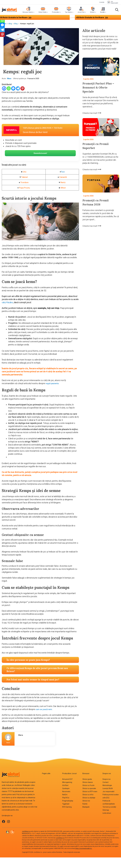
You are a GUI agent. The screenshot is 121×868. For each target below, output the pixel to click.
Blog (10, 24)
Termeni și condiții (109, 807)
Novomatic (66, 792)
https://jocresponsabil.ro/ (84, 849)
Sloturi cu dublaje (89, 798)
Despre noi (107, 780)
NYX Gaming (67, 807)
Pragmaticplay (68, 801)
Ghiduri (92, 12)
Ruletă (85, 804)
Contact (106, 783)
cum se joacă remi (44, 710)
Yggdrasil (66, 804)
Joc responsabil (108, 792)
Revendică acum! (40, 153)
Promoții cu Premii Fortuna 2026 (97, 202)
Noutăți (102, 12)
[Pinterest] (23, 88)
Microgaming (67, 783)
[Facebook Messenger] (13, 88)
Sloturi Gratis (42, 12)
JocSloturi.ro (26, 832)
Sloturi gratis (87, 780)
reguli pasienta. (53, 384)
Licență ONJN (108, 789)
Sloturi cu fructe (88, 786)
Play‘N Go (66, 798)
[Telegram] (18, 88)
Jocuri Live (81, 12)
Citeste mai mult (92, 113)
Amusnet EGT (67, 780)
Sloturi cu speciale (89, 789)
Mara (9, 79)
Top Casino (68, 12)
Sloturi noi (86, 801)
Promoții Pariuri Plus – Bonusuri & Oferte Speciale (100, 87)
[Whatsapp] (9, 88)
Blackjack (86, 807)
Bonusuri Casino (28, 12)
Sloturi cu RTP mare (90, 792)
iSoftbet (65, 786)
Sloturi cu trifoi (88, 795)
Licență (102, 2)
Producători (56, 12)
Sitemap (106, 810)
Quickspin (66, 789)
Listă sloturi (107, 813)
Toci (63, 172)
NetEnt (65, 795)
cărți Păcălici (8, 303)
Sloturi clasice (88, 783)
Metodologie (107, 786)
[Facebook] (4, 88)
